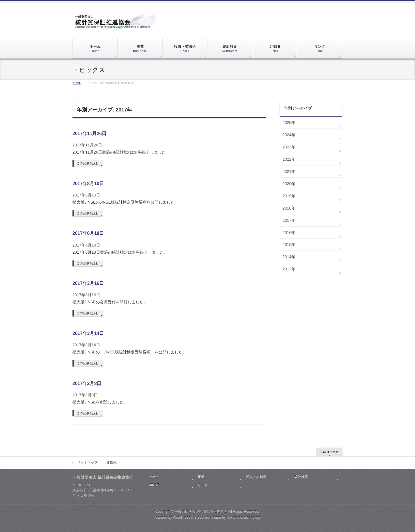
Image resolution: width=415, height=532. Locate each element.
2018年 (289, 208)
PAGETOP (329, 452)
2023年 (289, 147)
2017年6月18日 (88, 233)
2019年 (289, 196)
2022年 (289, 159)
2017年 (289, 220)
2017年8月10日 (88, 184)
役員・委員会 (256, 477)
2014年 (289, 257)
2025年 (289, 123)
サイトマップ (87, 463)
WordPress (181, 517)
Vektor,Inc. (235, 517)
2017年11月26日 (89, 133)
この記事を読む (88, 163)
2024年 (289, 135)
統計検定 (301, 477)
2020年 (289, 184)
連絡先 (111, 463)
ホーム (154, 477)
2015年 (289, 245)
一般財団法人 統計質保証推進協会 (201, 512)
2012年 (289, 269)
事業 (201, 477)
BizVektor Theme (208, 517)
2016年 (289, 233)
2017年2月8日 (87, 383)
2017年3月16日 (88, 283)
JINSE (154, 485)
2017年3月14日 (88, 333)
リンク (203, 485)
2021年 (289, 171)
